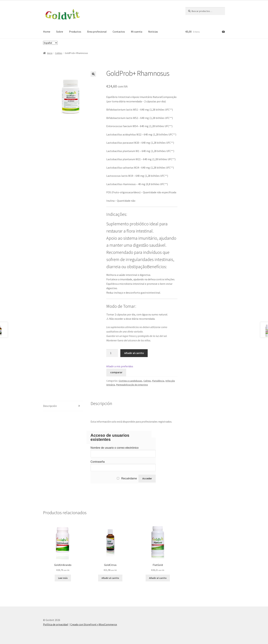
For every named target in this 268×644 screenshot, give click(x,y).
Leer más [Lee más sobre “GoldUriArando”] (63, 578)
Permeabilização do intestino (132, 385)
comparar (116, 372)
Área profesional (97, 32)
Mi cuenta (137, 32)
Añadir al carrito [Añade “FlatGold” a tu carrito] (158, 578)
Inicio (50, 53)
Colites (59, 53)
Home (47, 32)
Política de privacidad (55, 624)
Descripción (50, 406)
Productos (75, 32)
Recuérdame (129, 478)
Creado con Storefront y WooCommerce (94, 624)
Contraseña (98, 462)
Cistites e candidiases (130, 381)
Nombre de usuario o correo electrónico (115, 448)
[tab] (63, 406)
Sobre (60, 32)
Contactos (119, 32)
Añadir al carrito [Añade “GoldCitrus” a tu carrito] (110, 578)
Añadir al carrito (134, 353)
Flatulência (158, 381)
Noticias (153, 32)
